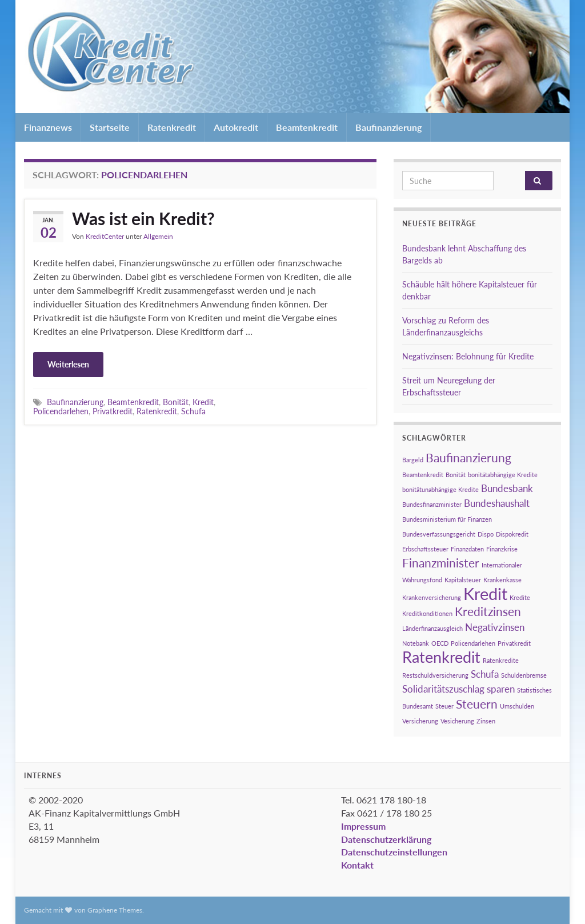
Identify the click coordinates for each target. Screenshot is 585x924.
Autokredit (236, 127)
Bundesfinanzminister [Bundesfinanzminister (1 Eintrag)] (432, 504)
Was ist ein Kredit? (143, 218)
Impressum (363, 826)
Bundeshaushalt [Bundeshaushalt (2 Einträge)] (497, 503)
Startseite (110, 127)
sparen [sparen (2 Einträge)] (501, 689)
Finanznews (48, 127)
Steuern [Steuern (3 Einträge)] (477, 704)
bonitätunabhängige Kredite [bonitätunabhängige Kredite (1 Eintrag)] (440, 489)
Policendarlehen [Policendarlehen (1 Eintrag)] (473, 643)
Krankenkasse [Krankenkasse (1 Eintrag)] (502, 580)
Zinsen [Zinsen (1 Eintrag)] (486, 721)
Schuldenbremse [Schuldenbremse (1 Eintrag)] (524, 675)
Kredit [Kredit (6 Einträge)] (485, 593)
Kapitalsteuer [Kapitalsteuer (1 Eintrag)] (463, 580)
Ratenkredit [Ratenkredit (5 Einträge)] (441, 657)
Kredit (203, 402)
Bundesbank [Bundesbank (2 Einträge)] (507, 488)
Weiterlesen (68, 364)
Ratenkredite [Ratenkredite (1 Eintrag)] (501, 660)
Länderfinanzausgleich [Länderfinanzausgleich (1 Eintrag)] (432, 628)
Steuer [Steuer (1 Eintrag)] (444, 706)
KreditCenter (105, 236)
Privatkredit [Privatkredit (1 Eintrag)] (514, 643)
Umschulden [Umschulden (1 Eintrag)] (517, 706)
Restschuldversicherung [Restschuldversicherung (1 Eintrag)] (435, 675)
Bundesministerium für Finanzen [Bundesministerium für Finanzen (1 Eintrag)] (447, 519)
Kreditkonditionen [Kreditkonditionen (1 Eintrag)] (427, 613)
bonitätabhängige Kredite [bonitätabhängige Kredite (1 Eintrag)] (503, 475)
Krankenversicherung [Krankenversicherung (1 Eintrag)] (432, 597)
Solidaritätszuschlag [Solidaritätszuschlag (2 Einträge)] (443, 689)
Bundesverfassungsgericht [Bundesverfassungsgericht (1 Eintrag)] (439, 534)
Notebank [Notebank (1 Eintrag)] (416, 643)
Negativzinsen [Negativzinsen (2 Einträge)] (495, 627)
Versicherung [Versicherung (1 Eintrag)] (420, 721)
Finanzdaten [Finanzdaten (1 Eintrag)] (467, 549)
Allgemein (158, 236)
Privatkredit (113, 411)
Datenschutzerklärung (386, 839)
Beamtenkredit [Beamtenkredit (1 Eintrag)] (423, 475)
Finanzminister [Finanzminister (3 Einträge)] (441, 563)
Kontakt (357, 865)
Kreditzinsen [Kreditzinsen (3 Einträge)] (488, 611)
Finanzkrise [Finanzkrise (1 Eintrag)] (502, 549)
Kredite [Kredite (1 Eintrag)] (520, 597)
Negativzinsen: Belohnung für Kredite (468, 356)
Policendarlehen (61, 411)
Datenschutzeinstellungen (394, 852)
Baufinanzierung (388, 127)
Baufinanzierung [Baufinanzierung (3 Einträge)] (468, 457)
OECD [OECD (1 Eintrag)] (440, 643)
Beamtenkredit (307, 127)
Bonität (176, 402)
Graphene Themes (115, 910)
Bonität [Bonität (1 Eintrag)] (456, 475)
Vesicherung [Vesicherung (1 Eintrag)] (457, 721)
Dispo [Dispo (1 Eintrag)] (486, 534)
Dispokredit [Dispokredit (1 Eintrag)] (512, 534)
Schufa (193, 411)
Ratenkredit (172, 127)
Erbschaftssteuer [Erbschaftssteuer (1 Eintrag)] (425, 549)
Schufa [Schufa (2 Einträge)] (485, 674)
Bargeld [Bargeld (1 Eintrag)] (413, 460)
